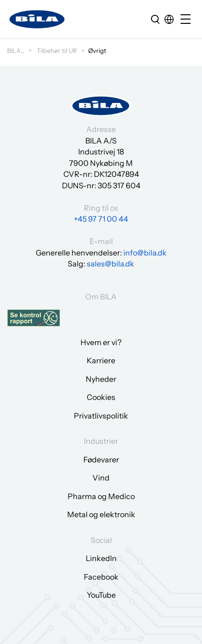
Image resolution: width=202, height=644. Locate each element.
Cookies (101, 397)
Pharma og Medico (101, 496)
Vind (101, 478)
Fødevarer (101, 460)
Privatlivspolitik (101, 416)
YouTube (101, 595)
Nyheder (101, 379)
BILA (14, 51)
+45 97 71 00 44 (101, 219)
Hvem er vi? (101, 342)
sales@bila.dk (111, 264)
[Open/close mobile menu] (188, 20)
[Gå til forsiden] (37, 19)
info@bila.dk (145, 253)
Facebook (101, 577)
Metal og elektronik (101, 514)
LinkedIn (101, 558)
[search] (155, 19)
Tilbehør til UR (57, 51)
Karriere (101, 360)
